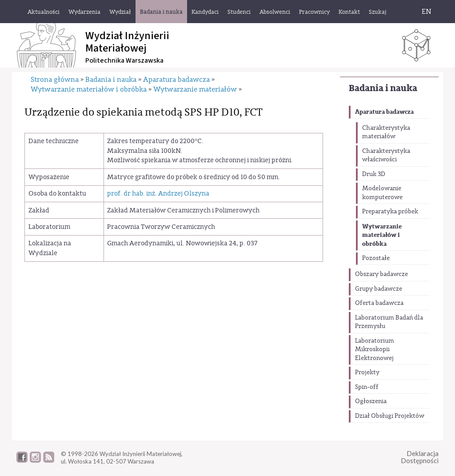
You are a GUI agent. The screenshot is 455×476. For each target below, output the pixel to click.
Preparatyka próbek (390, 212)
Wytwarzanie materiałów (195, 89)
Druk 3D (374, 174)
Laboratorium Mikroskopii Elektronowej (375, 350)
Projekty (367, 372)
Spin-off (367, 387)
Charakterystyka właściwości (386, 156)
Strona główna (55, 80)
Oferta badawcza (379, 303)
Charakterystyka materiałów (386, 132)
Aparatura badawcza (384, 112)
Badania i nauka (383, 88)
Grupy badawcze (379, 289)
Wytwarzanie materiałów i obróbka (382, 235)
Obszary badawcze (381, 274)
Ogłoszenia (371, 401)
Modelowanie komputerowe (382, 193)
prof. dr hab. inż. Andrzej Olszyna (158, 194)
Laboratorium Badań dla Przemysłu (389, 322)
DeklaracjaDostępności (420, 457)
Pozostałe (376, 258)
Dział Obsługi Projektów (390, 416)
